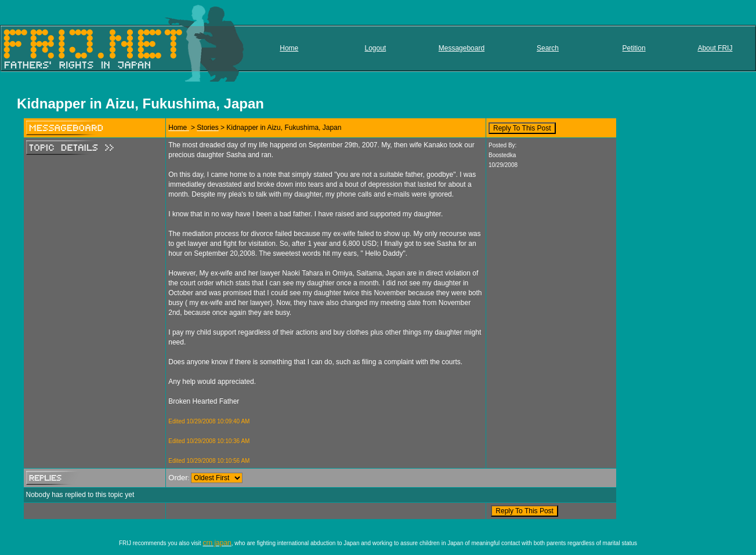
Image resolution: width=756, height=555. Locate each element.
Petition (634, 48)
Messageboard (462, 48)
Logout (376, 48)
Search (548, 48)
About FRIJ (715, 48)
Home (289, 48)
